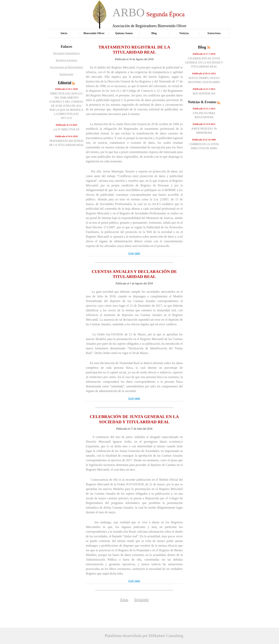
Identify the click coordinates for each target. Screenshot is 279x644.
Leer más (134, 253)
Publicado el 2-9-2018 (66, 125)
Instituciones (66, 74)
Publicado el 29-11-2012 (204, 74)
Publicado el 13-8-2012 (204, 124)
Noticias (184, 33)
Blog (154, 33)
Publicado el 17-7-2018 (204, 54)
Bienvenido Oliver (94, 33)
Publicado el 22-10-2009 (204, 140)
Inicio (64, 33)
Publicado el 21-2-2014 (204, 109)
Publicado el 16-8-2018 (66, 136)
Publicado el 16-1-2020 (66, 89)
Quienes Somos (124, 33)
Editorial (65, 83)
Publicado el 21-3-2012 (204, 89)
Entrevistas (214, 33)
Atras (124, 600)
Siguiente (141, 600)
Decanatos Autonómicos (66, 53)
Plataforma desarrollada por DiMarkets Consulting (144, 636)
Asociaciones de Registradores (66, 67)
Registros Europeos (66, 60)
